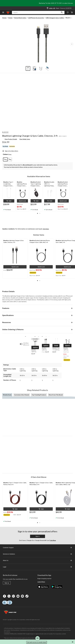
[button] (62, 12)
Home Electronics (20, 18)
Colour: (6, 154)
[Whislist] (68, 13)
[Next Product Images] (72, 44)
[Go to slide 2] (34, 68)
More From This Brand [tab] (56, 395)
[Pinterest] (22, 596)
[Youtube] (18, 596)
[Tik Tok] (27, 596)
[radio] (5, 159)
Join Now (53, 540)
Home (4, 18)
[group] (36, 272)
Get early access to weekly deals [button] (37, 642)
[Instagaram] (13, 596)
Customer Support (37, 548)
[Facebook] (4, 596)
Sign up (7, 583)
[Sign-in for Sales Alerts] (10, 151)
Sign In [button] (37, 536)
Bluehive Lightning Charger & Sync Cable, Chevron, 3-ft (30, 136)
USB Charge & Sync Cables (55, 18)
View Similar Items (25, 139)
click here (46, 229)
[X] (9, 596)
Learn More (41, 582)
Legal (37, 567)
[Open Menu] (3, 13)
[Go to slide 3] (41, 68)
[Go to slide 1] (28, 68)
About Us (37, 560)
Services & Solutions (37, 554)
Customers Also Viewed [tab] (22, 395)
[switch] (22, 344)
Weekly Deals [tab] (7, 395)
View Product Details (11, 139)
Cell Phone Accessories (36, 18)
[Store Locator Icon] (48, 8)
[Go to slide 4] (47, 68)
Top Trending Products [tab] (39, 395)
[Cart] (72, 13)
